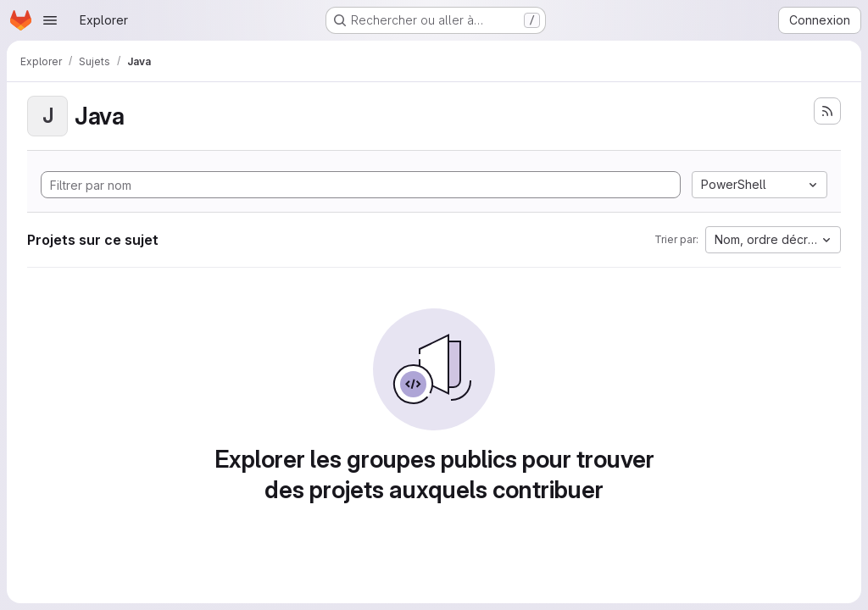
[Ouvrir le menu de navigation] (50, 20)
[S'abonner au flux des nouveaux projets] (827, 111)
